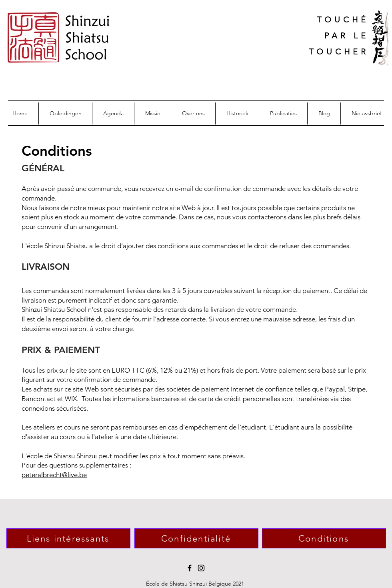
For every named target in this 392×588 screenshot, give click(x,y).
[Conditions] (324, 538)
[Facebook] (190, 568)
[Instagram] (201, 568)
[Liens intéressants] (68, 538)
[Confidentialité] (196, 538)
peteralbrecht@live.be (54, 475)
